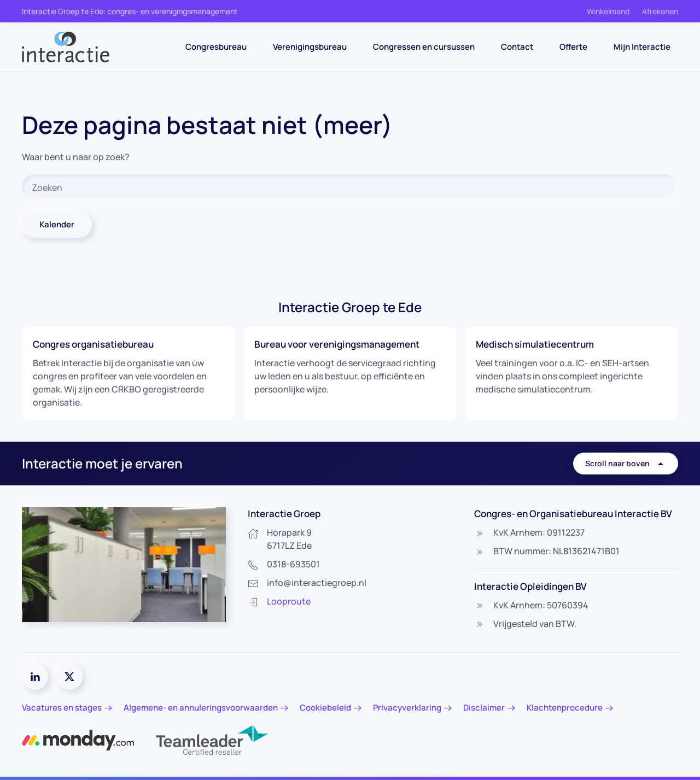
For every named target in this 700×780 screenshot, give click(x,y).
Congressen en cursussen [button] (424, 47)
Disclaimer (484, 708)
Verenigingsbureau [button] (310, 47)
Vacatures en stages (62, 708)
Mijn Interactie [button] (642, 47)
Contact (517, 47)
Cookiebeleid (325, 708)
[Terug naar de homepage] (66, 47)
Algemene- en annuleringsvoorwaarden (201, 708)
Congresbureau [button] (216, 47)
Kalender (57, 224)
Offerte (573, 47)
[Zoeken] (350, 187)
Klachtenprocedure (565, 708)
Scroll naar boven (626, 464)
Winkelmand (608, 11)
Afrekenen (660, 11)
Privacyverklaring (407, 708)
